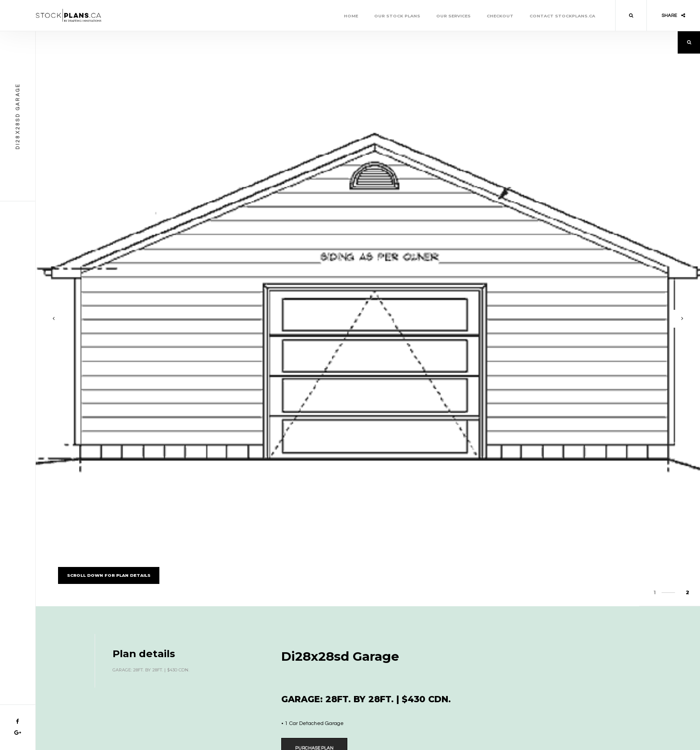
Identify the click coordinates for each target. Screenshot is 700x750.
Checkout (500, 16)
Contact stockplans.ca (562, 16)
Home (351, 16)
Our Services (453, 16)
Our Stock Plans (397, 16)
